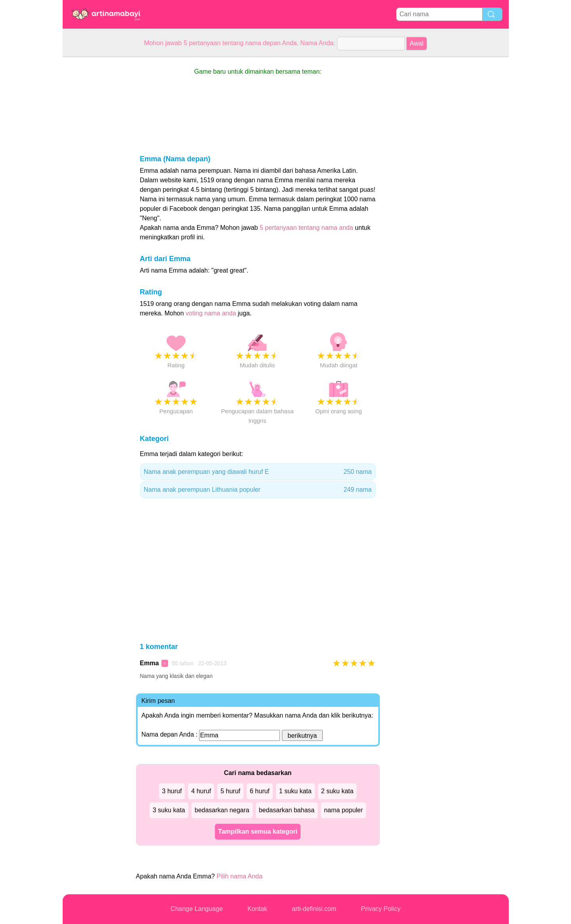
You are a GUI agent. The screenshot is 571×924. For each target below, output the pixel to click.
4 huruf (201, 791)
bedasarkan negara (222, 810)
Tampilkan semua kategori (258, 831)
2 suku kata (337, 791)
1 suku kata (295, 791)
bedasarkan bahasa (287, 810)
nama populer (343, 810)
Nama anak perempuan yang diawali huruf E (258, 472)
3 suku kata (169, 810)
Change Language (197, 909)
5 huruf (230, 791)
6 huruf (260, 791)
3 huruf (172, 791)
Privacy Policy (381, 909)
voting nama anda (211, 313)
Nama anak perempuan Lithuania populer (258, 490)
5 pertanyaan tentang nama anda (307, 228)
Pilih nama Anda (240, 876)
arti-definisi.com (314, 909)
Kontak (257, 909)
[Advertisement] (94, 176)
